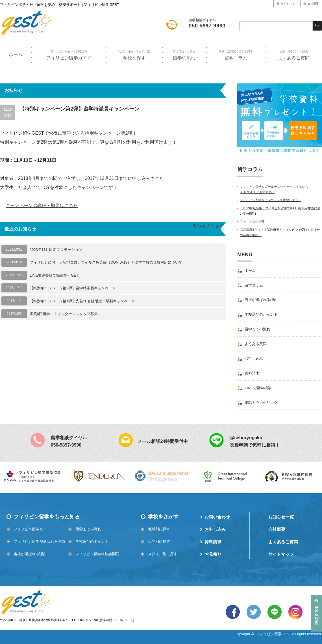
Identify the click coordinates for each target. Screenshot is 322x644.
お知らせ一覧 (281, 517)
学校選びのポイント (261, 314)
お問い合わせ (217, 517)
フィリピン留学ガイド (69, 55)
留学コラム (236, 55)
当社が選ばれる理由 (261, 300)
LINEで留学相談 (258, 388)
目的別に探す (159, 541)
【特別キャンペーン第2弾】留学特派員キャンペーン (73, 288)
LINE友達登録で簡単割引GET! (55, 275)
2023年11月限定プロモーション (56, 250)
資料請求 (252, 373)
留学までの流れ (257, 329)
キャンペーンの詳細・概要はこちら (42, 205)
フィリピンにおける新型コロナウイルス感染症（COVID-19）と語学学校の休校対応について (106, 262)
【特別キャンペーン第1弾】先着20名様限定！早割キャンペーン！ (84, 301)
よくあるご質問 (294, 55)
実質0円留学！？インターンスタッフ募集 (64, 314)
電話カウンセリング (261, 403)
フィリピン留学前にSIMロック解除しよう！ (271, 200)
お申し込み (254, 358)
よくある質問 (256, 344)
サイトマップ (289, 4)
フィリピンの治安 (252, 221)
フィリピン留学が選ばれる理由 (39, 541)
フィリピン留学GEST (274, 634)
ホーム (16, 54)
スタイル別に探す (163, 554)
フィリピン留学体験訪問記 (97, 554)
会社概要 (313, 4)
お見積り (213, 554)
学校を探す (134, 55)
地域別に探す (159, 529)
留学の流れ (184, 55)
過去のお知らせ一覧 (209, 226)
